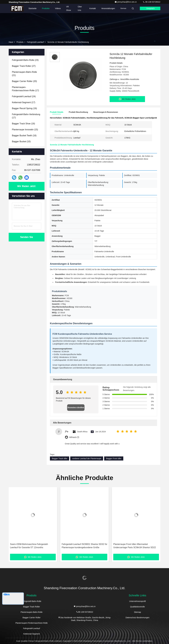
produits (20, 42)
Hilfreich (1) (74, 437)
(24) (24, 96)
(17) (25, 89)
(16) (24, 108)
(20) (24, 81)
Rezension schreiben (76, 408)
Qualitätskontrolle (138, 607)
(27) (24, 66)
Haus (11, 42)
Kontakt (93, 8)
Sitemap (137, 612)
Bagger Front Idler (114, 458)
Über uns (80, 8)
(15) (25, 130)
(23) (25, 60)
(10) (21, 141)
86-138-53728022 (152, 2)
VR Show (69, 8)
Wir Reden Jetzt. (27, 186)
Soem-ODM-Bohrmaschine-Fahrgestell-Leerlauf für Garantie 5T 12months (29, 546)
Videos (58, 8)
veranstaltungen (108, 8)
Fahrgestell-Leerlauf (35, 42)
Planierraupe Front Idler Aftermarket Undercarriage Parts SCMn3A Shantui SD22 (135, 546)
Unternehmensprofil (138, 601)
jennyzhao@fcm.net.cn (126, 2)
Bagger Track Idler (60, 458)
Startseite (32, 8)
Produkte (46, 8)
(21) (24, 74)
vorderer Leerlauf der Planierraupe (87, 458)
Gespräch (150, 8)
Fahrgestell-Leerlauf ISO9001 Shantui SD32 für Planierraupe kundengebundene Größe (84, 546)
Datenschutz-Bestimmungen (138, 618)
